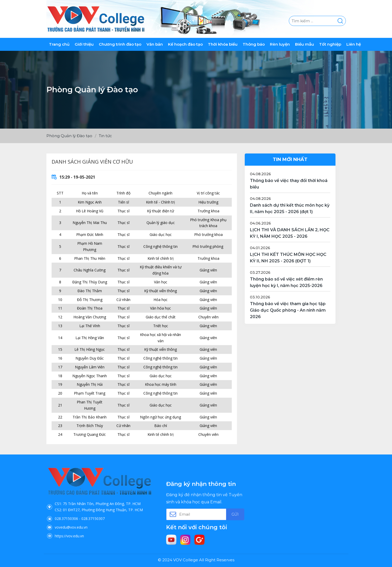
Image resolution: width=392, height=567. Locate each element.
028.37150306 (79, 513)
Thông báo (254, 44)
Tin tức (105, 136)
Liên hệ (354, 44)
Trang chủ (59, 44)
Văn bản (155, 44)
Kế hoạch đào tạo (185, 44)
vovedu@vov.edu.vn (82, 519)
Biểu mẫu (304, 44)
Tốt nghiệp (330, 44)
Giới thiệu (84, 44)
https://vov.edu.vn (81, 524)
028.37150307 (95, 513)
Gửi (224, 513)
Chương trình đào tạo (120, 44)
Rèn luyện (280, 44)
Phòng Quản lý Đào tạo (69, 136)
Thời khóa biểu (223, 44)
